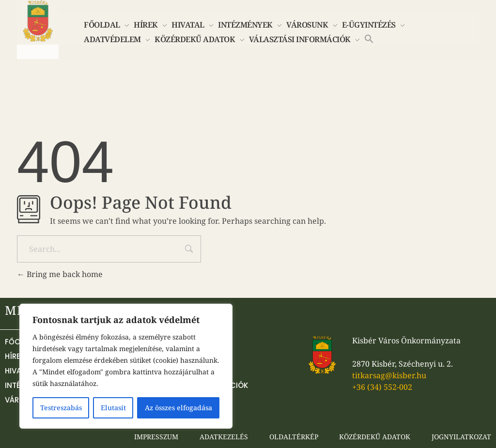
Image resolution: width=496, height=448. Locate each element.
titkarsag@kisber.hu (389, 375)
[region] (126, 366)
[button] (369, 38)
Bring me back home (60, 274)
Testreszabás (61, 408)
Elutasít (113, 408)
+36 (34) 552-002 (382, 387)
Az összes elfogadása (178, 408)
